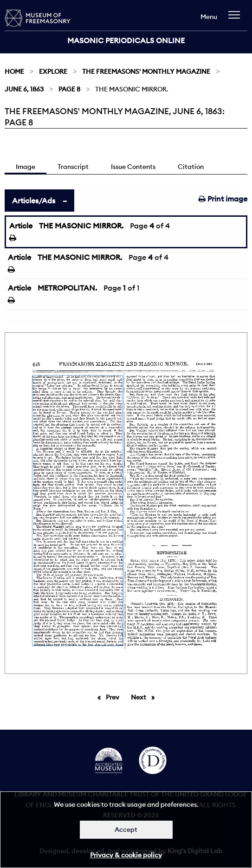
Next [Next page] (145, 697)
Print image (223, 199)
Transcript (73, 167)
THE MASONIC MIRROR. (81, 226)
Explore (53, 71)
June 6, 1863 (24, 89)
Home (14, 71)
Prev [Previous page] (114, 697)
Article (21, 226)
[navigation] (236, 19)
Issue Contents (133, 167)
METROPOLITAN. (67, 288)
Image (26, 167)
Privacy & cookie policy (126, 855)
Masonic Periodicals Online (126, 40)
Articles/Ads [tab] (34, 201)
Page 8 (69, 89)
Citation (191, 167)
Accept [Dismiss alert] (126, 829)
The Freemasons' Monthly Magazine (146, 71)
